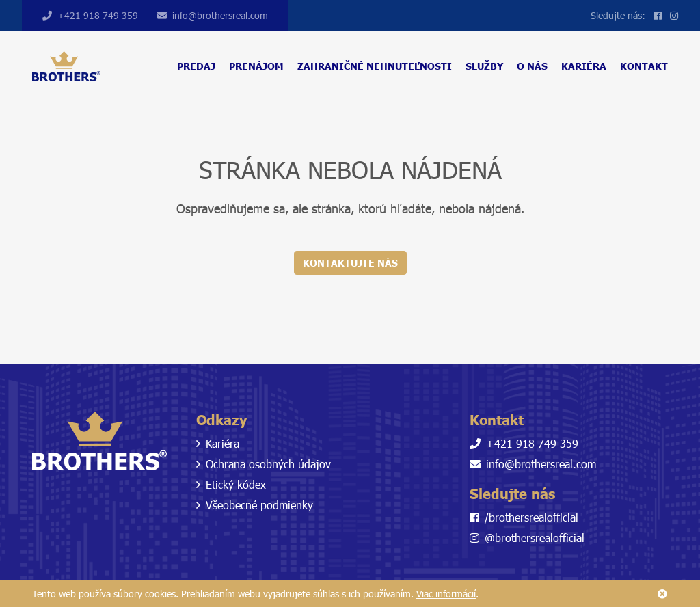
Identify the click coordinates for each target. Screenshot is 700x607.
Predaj (196, 66)
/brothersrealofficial (524, 517)
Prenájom (256, 66)
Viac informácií (446, 594)
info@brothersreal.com (213, 15)
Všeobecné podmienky (255, 505)
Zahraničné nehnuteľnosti (375, 66)
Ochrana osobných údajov (264, 464)
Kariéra (584, 66)
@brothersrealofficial (527, 538)
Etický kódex (231, 484)
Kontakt (644, 66)
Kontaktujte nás (350, 263)
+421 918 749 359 (90, 15)
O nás (532, 66)
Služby (484, 66)
